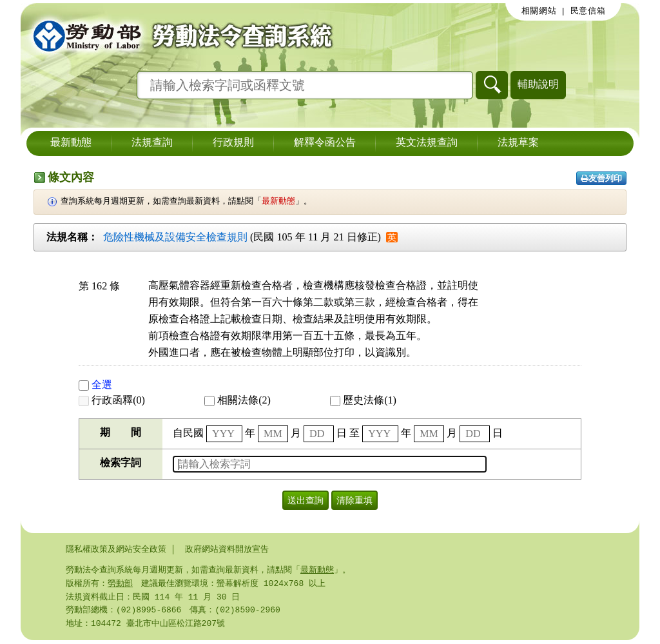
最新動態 (71, 143)
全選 (95, 385)
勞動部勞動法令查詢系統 (179, 35)
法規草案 (518, 143)
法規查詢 (152, 143)
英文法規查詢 (427, 143)
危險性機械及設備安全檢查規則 (175, 237)
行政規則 (233, 143)
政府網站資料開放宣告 (227, 549)
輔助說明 (538, 84)
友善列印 (601, 178)
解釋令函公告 (325, 143)
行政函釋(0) (112, 400)
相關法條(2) (238, 400)
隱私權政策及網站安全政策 (116, 549)
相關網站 (539, 11)
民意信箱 (588, 11)
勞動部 (120, 585)
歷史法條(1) (363, 400)
